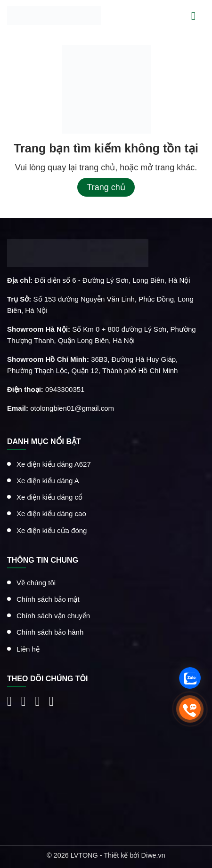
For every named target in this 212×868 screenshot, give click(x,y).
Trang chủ (106, 187)
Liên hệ (28, 649)
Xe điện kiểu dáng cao (51, 514)
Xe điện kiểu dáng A (48, 481)
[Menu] (198, 15)
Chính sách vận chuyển (53, 616)
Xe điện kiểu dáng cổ (49, 497)
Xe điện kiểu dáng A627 (54, 464)
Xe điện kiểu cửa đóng (52, 530)
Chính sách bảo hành (50, 632)
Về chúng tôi (36, 582)
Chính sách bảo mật (48, 599)
